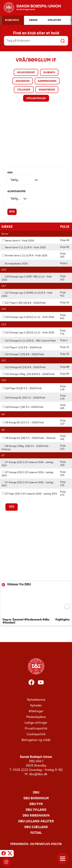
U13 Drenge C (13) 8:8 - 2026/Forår (23, 354)
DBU (36, 793)
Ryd (12, 212)
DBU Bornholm (36, 798)
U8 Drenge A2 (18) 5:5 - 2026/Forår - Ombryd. (29, 438)
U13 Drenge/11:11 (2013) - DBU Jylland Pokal (29, 341)
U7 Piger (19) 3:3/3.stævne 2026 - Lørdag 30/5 (30, 494)
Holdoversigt (26, 73)
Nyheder (36, 705)
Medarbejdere (36, 717)
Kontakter (23, 81)
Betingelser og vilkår (36, 740)
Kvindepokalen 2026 (15, 264)
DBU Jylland (36, 810)
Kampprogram (47, 81)
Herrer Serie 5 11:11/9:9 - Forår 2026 (24, 247)
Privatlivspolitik (36, 728)
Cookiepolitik (36, 734)
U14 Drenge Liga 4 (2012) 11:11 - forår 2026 (28, 317)
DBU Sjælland (36, 827)
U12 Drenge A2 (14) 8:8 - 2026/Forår (24, 367)
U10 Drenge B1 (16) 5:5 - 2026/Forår (24, 398)
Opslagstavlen (36, 98)
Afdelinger (36, 711)
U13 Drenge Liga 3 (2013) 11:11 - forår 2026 (28, 333)
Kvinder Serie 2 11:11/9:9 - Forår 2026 (25, 256)
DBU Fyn (36, 804)
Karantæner (47, 90)
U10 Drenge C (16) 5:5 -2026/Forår (23, 407)
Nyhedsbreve (36, 700)
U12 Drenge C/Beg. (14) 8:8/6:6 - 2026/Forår (28, 374)
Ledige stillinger (36, 723)
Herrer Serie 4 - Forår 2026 (18, 241)
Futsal (36, 833)
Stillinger (24, 90)
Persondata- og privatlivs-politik (36, 844)
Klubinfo (49, 73)
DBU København (36, 816)
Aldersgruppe (17, 191)
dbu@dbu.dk (38, 774)
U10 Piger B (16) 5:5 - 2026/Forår (22, 388)
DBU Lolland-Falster (36, 821)
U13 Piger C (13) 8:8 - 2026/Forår (22, 347)
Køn (10, 173)
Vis (12, 507)
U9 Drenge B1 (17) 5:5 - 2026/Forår (23, 422)
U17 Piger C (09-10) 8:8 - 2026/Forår (24, 303)
